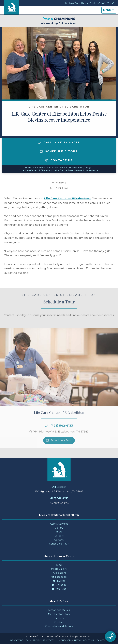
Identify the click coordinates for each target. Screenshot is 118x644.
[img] (40, 142)
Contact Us (59, 160)
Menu (109, 11)
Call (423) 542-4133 (59, 143)
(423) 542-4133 (62, 431)
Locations (40, 168)
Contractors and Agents (59, 626)
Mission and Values (59, 610)
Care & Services (59, 524)
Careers (59, 536)
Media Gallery (59, 569)
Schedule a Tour (59, 151)
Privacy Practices (43, 640)
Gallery (59, 528)
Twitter (59, 581)
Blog (88, 168)
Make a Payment (104, 3)
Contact (59, 540)
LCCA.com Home (77, 3)
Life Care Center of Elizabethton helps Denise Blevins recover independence (59, 170)
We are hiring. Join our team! (59, 21)
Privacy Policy (19, 640)
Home (28, 168)
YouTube (59, 589)
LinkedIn (59, 585)
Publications (59, 573)
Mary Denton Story (59, 614)
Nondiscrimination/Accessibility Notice (83, 640)
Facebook (59, 577)
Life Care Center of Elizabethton (65, 168)
